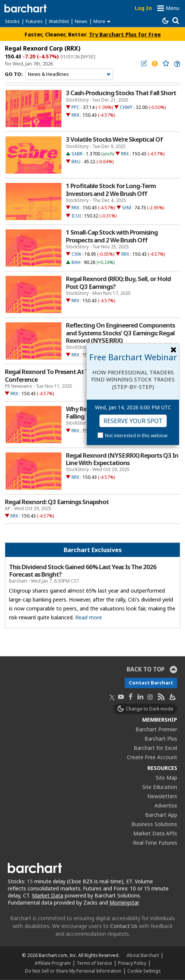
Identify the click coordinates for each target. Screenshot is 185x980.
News (81, 21)
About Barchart (143, 955)
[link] (177, 64)
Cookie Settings (144, 971)
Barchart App (161, 815)
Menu (173, 8)
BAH (76, 262)
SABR (77, 154)
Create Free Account (152, 757)
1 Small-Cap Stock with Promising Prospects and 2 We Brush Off (112, 236)
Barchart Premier (156, 729)
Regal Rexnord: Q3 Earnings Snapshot (57, 502)
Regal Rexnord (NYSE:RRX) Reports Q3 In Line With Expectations (122, 459)
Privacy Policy (132, 963)
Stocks (12, 21)
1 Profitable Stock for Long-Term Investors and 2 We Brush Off (111, 190)
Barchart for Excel (155, 748)
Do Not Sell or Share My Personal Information (73, 971)
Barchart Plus (161, 739)
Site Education (160, 787)
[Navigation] (69, 74)
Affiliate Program (53, 963)
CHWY (126, 107)
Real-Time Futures (155, 843)
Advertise (166, 805)
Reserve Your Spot (133, 421)
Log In (143, 8)
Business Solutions (154, 824)
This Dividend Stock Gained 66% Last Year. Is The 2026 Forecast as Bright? (83, 571)
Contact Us (124, 926)
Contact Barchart (151, 683)
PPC (76, 107)
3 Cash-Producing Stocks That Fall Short (121, 93)
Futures (34, 21)
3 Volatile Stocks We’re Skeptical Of (114, 139)
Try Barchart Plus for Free (125, 34)
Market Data (48, 895)
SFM (127, 208)
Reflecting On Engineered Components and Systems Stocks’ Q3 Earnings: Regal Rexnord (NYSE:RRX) (120, 333)
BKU (76, 162)
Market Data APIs (155, 833)
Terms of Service (94, 963)
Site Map (166, 778)
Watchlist (59, 21)
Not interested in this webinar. (137, 436)
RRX (75, 115)
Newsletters (162, 796)
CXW (76, 254)
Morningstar (124, 902)
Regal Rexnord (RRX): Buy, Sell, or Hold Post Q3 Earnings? (118, 283)
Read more (89, 617)
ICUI (76, 216)
